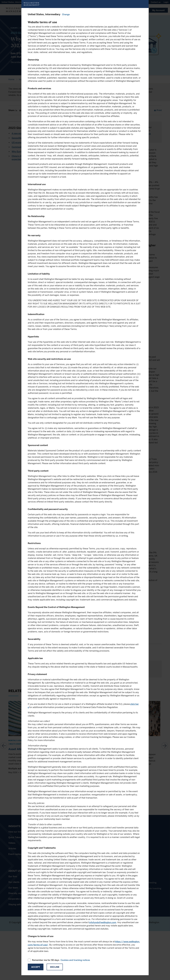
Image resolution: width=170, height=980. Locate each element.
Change (66, 14)
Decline (55, 967)
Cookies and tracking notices (75, 960)
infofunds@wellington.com (103, 922)
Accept (36, 967)
